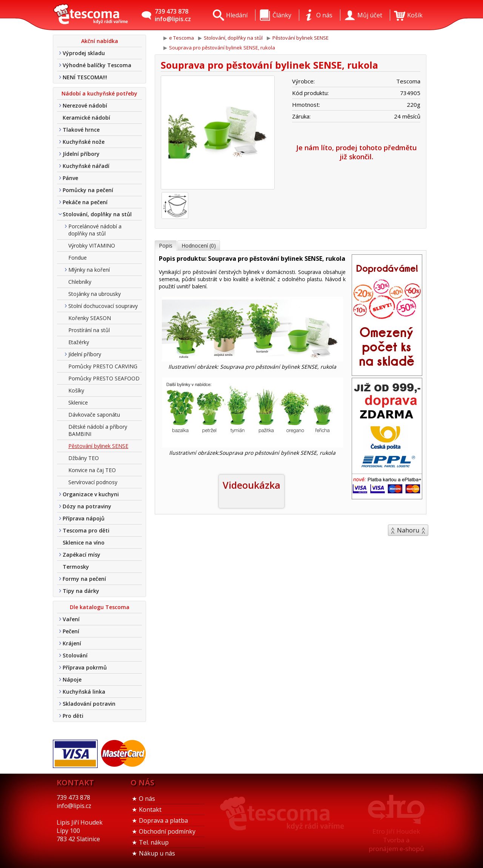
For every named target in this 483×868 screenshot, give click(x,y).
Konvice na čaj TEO (92, 470)
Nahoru (408, 530)
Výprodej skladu (84, 53)
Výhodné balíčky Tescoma (97, 65)
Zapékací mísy (82, 555)
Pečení (71, 631)
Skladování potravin (89, 704)
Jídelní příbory (81, 154)
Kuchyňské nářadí (86, 166)
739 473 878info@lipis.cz (173, 15)
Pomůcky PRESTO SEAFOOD (104, 378)
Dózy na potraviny (87, 506)
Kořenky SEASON (90, 318)
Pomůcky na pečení (88, 190)
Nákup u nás (157, 853)
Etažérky (79, 342)
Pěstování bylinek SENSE (98, 446)
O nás (147, 799)
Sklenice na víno (84, 542)
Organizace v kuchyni (91, 494)
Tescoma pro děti (86, 530)
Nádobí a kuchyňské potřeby (99, 93)
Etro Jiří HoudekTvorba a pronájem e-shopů (396, 840)
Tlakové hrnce (81, 130)
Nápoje (72, 679)
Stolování (75, 655)
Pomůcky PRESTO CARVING (103, 366)
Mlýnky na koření (89, 270)
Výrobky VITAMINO (92, 245)
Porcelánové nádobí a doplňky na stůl (95, 230)
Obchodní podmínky (167, 831)
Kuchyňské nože (84, 142)
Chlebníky (80, 282)
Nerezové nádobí (85, 105)
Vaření (71, 619)
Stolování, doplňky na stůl (97, 214)
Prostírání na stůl (89, 330)
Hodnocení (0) (199, 245)
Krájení (72, 643)
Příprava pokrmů (85, 667)
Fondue (78, 258)
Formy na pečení (84, 579)
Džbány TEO (84, 458)
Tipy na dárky (81, 591)
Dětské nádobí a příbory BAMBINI (98, 430)
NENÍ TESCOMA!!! (85, 77)
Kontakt (150, 810)
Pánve (70, 178)
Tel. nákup (154, 842)
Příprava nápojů (84, 518)
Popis (166, 245)
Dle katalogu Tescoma (100, 607)
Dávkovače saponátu (94, 415)
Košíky (76, 390)
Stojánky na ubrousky (95, 294)
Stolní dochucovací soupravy (103, 306)
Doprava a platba (163, 820)
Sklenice (78, 402)
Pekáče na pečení (85, 202)
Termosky (76, 567)
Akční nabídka (100, 41)
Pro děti (73, 716)
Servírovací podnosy (93, 482)
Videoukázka (251, 485)
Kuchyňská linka (84, 692)
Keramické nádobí (86, 118)
